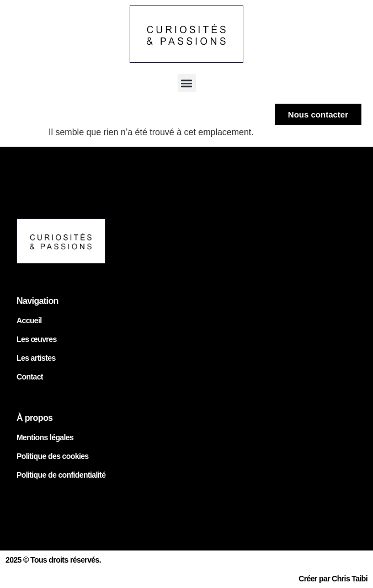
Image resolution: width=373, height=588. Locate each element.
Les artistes (36, 358)
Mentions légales (45, 437)
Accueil (29, 320)
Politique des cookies (53, 456)
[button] (187, 83)
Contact (30, 377)
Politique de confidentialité (61, 475)
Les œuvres (37, 339)
